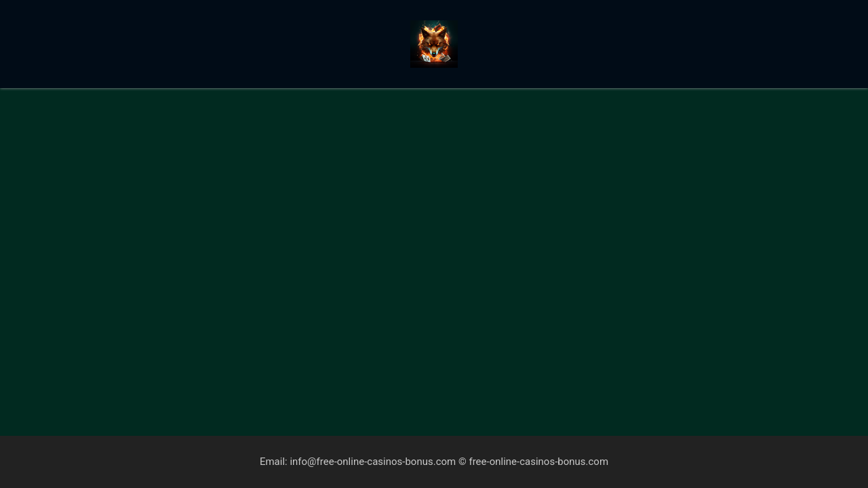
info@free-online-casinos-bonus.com (373, 462)
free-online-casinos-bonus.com (538, 462)
